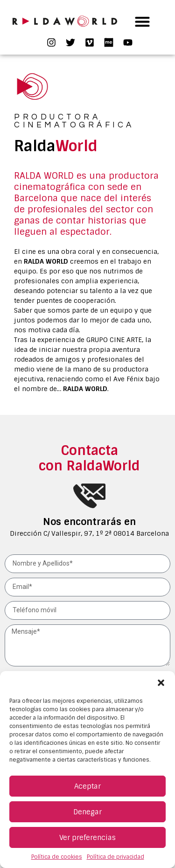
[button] (161, 683)
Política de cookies (57, 857)
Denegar (87, 812)
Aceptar (87, 786)
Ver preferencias (87, 838)
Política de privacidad (115, 857)
